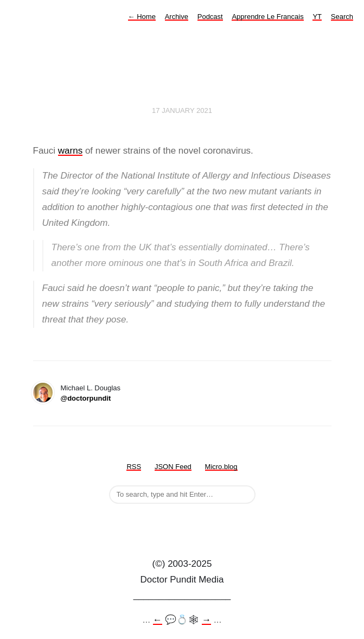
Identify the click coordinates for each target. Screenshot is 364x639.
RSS (134, 467)
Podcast (210, 17)
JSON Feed (173, 467)
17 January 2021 (182, 110)
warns (70, 151)
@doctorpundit (86, 398)
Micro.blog (221, 467)
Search (342, 17)
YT (317, 17)
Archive (177, 17)
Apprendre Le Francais (267, 17)
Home (142, 17)
